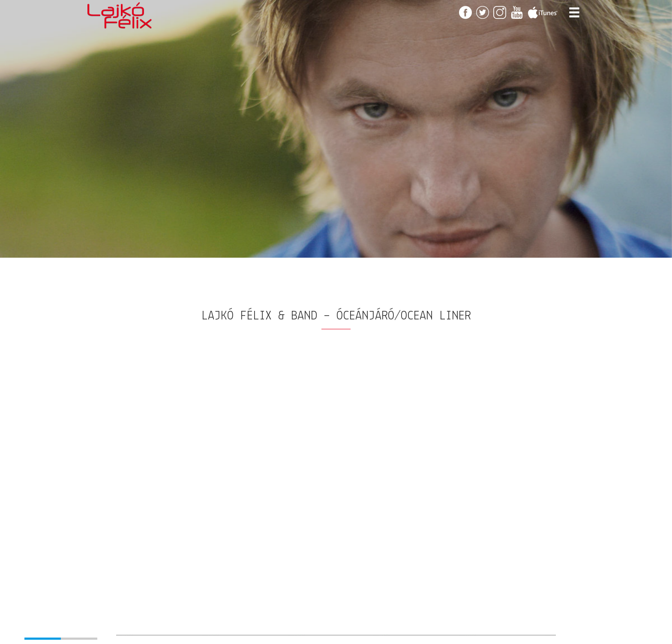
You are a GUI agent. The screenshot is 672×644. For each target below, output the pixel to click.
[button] (38, 631)
